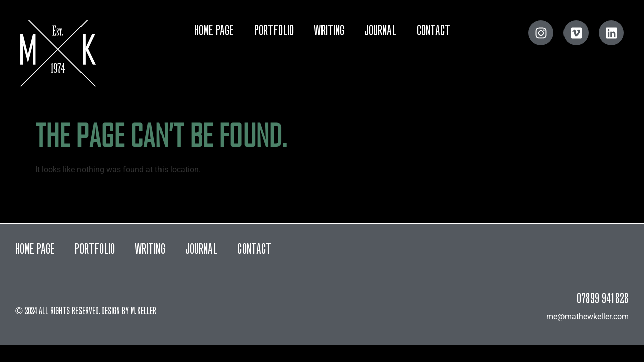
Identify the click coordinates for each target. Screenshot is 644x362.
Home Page (214, 32)
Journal (380, 32)
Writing (329, 32)
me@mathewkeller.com (588, 316)
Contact (433, 32)
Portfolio (274, 32)
